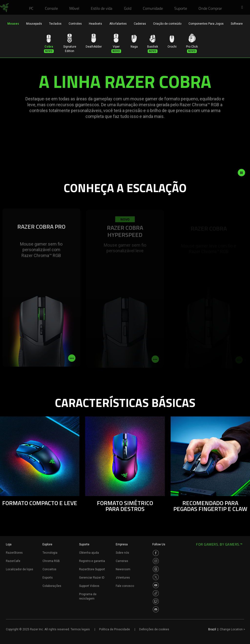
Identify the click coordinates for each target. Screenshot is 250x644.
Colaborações (52, 586)
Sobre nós (122, 553)
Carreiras (122, 561)
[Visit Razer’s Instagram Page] (156, 561)
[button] (244, 8)
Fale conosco (125, 586)
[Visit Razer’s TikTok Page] (156, 593)
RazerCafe (13, 561)
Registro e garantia (92, 561)
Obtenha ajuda (89, 553)
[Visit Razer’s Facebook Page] (156, 553)
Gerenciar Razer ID (92, 578)
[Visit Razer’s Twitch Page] (156, 601)
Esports (48, 578)
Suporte (84, 544)
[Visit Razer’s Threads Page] (156, 569)
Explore (47, 544)
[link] (4, 8)
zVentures (123, 578)
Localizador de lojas (20, 569)
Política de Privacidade (115, 629)
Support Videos (89, 586)
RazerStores (14, 553)
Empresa (122, 544)
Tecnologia (50, 553)
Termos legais (80, 629)
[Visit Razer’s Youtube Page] (156, 585)
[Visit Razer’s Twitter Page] (156, 577)
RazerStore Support (92, 569)
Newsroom (123, 569)
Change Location (232, 629)
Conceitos (49, 569)
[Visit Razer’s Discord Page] (156, 609)
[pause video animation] (244, 173)
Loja (9, 544)
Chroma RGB (51, 561)
